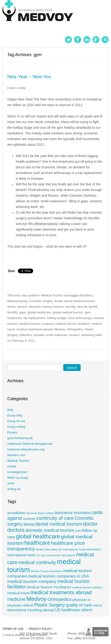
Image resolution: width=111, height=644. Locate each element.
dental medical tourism (79, 301)
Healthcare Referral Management (30, 444)
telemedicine (17, 610)
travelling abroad (41, 610)
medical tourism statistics (87, 587)
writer (11, 483)
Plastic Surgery (49, 605)
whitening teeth (92, 335)
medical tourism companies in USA (59, 576)
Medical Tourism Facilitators (49, 587)
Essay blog (15, 415)
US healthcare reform (74, 610)
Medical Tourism (52, 295)
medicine (16, 599)
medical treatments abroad (35, 329)
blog (10, 410)
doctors (22, 307)
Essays (12, 432)
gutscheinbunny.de (20, 438)
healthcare (14, 318)
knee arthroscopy (80, 318)
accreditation (16, 513)
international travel (21, 555)
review (12, 466)
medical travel (18, 593)
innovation (94, 549)
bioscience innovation (73, 513)
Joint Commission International (58, 555)
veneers (74, 335)
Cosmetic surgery (41, 301)
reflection (26, 335)
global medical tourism (68, 312)
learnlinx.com (16, 455)
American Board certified (40, 513)
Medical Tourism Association (47, 571)
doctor (11, 307)
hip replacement (34, 318)
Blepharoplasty (17, 301)
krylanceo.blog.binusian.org (26, 449)
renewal (39, 335)
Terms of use (13, 629)
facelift (93, 307)
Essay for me (16, 421)
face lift (82, 307)
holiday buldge (57, 318)
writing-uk (14, 489)
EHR (78, 531)
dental (58, 301)
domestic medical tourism (46, 307)
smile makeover (57, 335)
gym (88, 312)
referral (97, 606)
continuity (29, 519)
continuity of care (55, 518)
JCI (38, 555)
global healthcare (39, 312)
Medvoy (60, 329)
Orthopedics (75, 329)
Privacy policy (40, 629)
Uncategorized (17, 472)
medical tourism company (36, 324)
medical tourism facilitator (72, 324)
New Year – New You (29, 77)
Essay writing (16, 427)
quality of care (79, 605)
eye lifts (70, 307)
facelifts (12, 312)
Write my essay (18, 478)
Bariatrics (87, 295)
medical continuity (37, 562)
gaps (23, 312)
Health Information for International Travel (61, 549)
